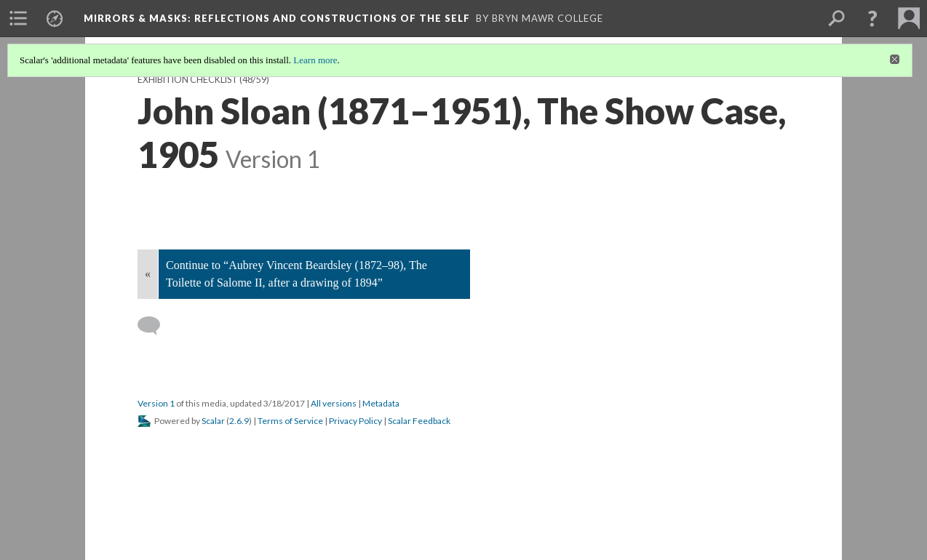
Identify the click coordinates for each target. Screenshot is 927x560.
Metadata (381, 403)
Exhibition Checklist (188, 80)
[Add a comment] (155, 326)
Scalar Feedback (419, 421)
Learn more (315, 60)
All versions (334, 403)
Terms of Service (290, 421)
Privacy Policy (355, 421)
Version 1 (156, 403)
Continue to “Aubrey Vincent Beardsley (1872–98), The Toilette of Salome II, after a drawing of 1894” (297, 274)
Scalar (213, 421)
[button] (872, 18)
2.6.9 (239, 421)
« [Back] (148, 274)
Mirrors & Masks (277, 18)
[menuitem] (18, 18)
